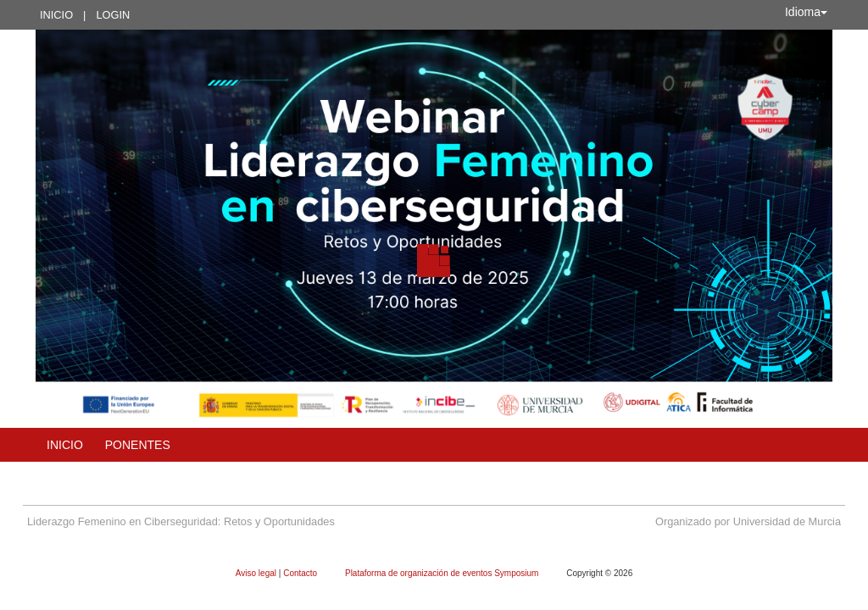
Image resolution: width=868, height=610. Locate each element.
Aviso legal (257, 573)
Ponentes (138, 445)
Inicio (56, 15)
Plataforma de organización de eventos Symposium (443, 573)
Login (113, 15)
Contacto (301, 573)
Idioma (806, 12)
